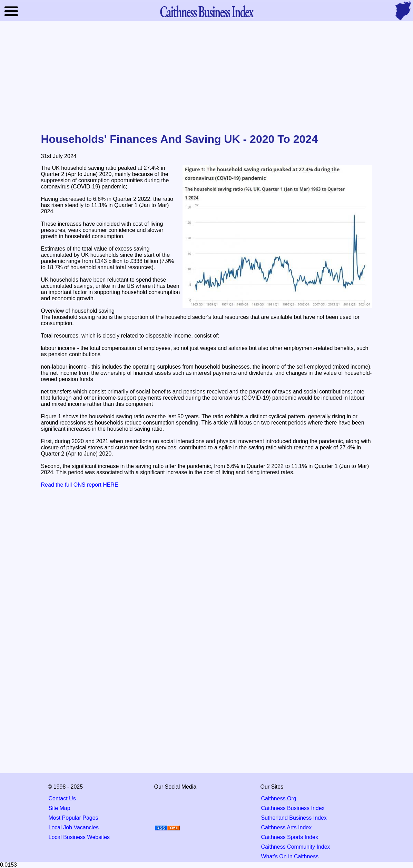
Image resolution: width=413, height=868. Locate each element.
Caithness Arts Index (287, 827)
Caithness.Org (279, 798)
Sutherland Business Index (294, 818)
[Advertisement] (207, 77)
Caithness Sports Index (290, 837)
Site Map (60, 808)
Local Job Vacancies (74, 827)
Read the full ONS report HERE (80, 485)
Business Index (206, 11)
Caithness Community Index (296, 847)
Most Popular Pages (73, 818)
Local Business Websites (79, 837)
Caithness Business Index (293, 808)
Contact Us (62, 798)
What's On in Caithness (290, 856)
